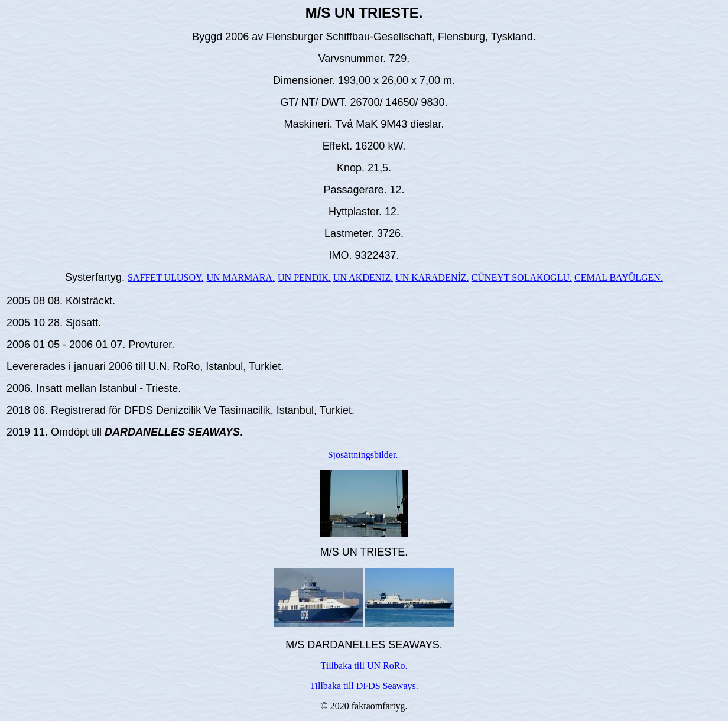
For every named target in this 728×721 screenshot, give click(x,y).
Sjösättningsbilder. (364, 455)
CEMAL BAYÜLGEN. (619, 277)
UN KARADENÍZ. (432, 277)
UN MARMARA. (240, 277)
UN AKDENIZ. (363, 277)
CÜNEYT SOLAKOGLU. (522, 277)
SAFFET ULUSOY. (165, 277)
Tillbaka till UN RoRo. (364, 666)
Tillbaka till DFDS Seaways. (364, 686)
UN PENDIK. (304, 277)
